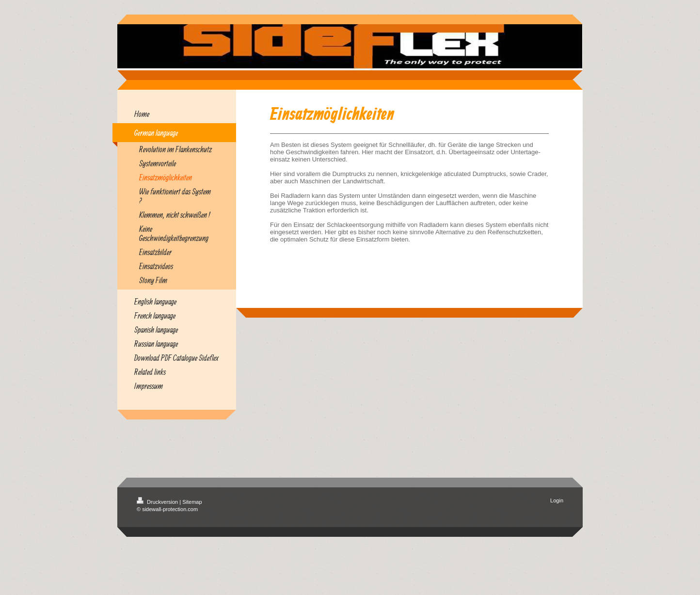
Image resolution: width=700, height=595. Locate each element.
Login (557, 500)
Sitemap (192, 502)
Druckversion (158, 502)
